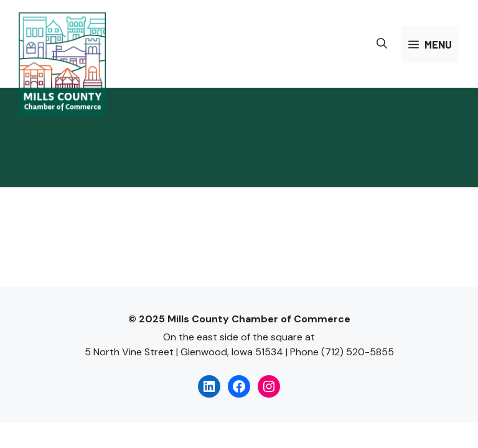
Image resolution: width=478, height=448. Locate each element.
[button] (382, 44)
